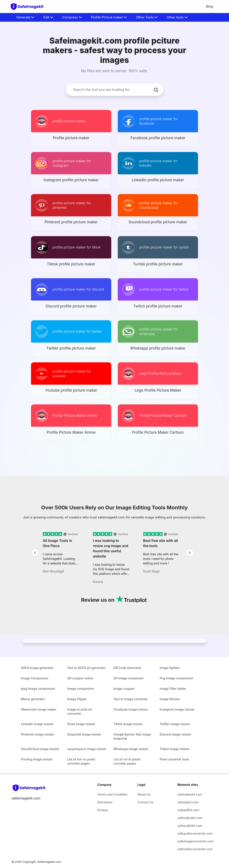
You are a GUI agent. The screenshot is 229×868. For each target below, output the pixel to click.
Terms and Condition (112, 794)
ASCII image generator (37, 668)
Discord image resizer (175, 734)
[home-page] (29, 7)
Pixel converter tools (174, 759)
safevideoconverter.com (194, 849)
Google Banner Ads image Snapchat (132, 736)
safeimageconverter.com (194, 841)
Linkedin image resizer (37, 724)
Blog (209, 6)
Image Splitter (170, 668)
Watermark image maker (39, 709)
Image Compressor (35, 678)
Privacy (103, 810)
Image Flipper (77, 699)
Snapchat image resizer (84, 734)
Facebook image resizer (131, 709)
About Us (144, 794)
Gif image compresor (129, 678)
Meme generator (33, 699)
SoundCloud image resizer (40, 749)
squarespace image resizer (87, 749)
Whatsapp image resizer (131, 749)
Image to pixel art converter (80, 711)
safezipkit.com (188, 802)
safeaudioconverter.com (194, 833)
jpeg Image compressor (38, 689)
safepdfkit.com (188, 810)
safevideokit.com (190, 794)
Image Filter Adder (173, 689)
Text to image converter (131, 699)
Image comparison (81, 689)
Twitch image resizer (175, 749)
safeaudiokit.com (190, 826)
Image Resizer (170, 699)
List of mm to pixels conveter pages (81, 761)
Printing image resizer (37, 759)
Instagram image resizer (177, 709)
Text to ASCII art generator (86, 668)
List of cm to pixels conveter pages (127, 761)
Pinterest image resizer (38, 734)
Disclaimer (105, 802)
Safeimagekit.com (49, 862)
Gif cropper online (80, 678)
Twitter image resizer (175, 724)
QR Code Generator (128, 668)
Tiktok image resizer (128, 724)
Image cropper (124, 689)
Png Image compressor (176, 678)
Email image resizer (81, 724)
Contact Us (146, 802)
